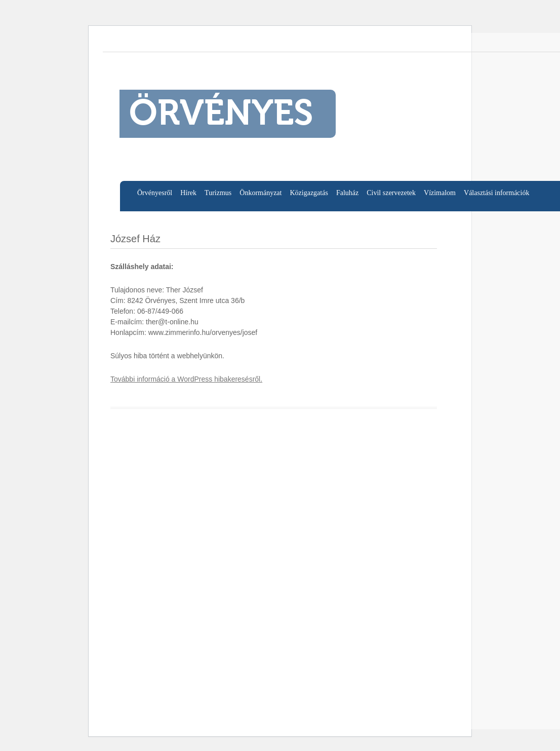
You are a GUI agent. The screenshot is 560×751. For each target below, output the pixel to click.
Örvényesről (155, 193)
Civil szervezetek (391, 193)
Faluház (347, 193)
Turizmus (218, 193)
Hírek (188, 193)
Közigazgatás (309, 193)
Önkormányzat (261, 193)
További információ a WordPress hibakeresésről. (186, 379)
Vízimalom (440, 193)
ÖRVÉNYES (221, 115)
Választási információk (496, 193)
